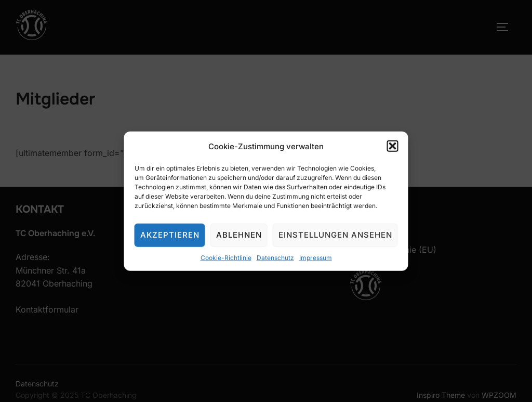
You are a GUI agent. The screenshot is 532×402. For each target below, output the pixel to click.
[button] (393, 146)
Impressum (316, 257)
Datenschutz (275, 257)
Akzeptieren (170, 235)
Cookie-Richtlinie (226, 257)
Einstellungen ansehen (335, 235)
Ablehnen (239, 235)
